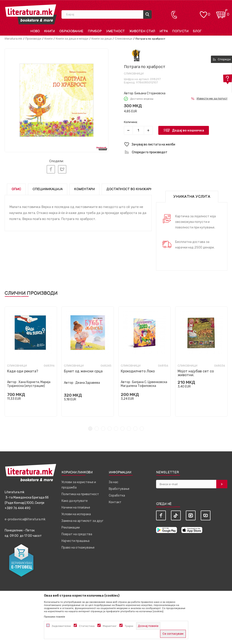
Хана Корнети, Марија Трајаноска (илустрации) (29, 382)
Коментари (84, 187)
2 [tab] (97, 426)
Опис (16, 187)
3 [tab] (103, 426)
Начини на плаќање (76, 505)
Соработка (117, 493)
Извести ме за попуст (212, 98)
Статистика (87, 626)
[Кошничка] (222, 12)
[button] (176, 144)
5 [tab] (116, 426)
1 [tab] (90, 426)
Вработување (119, 487)
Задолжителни (61, 626)
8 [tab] (135, 426)
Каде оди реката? (23, 369)
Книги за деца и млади (72, 39)
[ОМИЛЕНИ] (203, 12)
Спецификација (48, 187)
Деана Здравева (88, 381)
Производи (33, 39)
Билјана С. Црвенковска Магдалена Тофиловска (144, 382)
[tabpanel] (31, 359)
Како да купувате (75, 499)
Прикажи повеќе (55, 617)
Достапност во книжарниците (135, 187)
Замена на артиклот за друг (82, 519)
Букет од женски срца (83, 369)
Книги (49, 39)
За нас (114, 480)
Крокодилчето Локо (138, 369)
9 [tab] (142, 426)
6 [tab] (122, 426)
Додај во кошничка (188, 130)
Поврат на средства (77, 532)
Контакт (115, 500)
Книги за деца (102, 39)
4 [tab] (110, 426)
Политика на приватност (80, 492)
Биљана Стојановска (150, 93)
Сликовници (124, 39)
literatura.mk (13, 39)
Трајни (129, 626)
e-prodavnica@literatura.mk (25, 517)
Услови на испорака (76, 512)
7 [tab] (129, 426)
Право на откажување (78, 545)
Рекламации (71, 525)
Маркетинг (110, 626)
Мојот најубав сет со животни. (196, 371)
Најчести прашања (75, 539)
